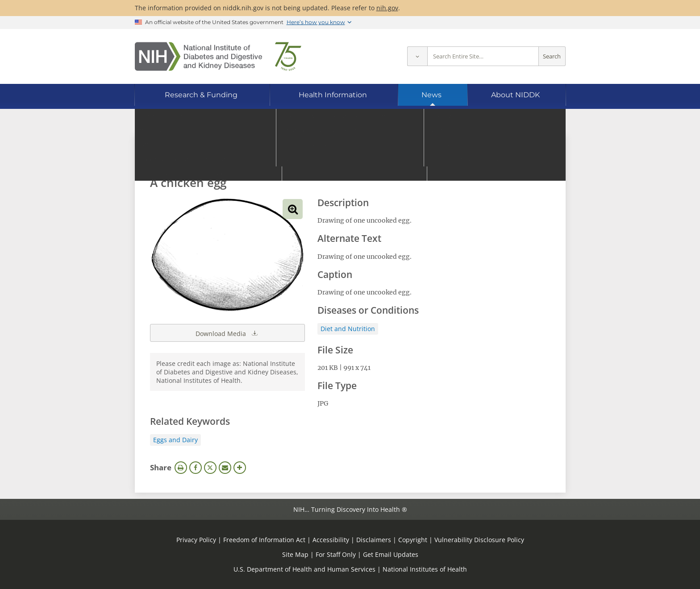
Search (552, 56)
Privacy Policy (196, 540)
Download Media (227, 333)
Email (225, 468)
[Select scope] (417, 56)
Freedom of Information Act (264, 540)
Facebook (196, 468)
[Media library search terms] (337, 158)
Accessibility (331, 540)
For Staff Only (336, 554)
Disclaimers (374, 540)
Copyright (413, 540)
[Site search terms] (483, 56)
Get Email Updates (391, 554)
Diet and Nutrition (348, 329)
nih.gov (387, 8)
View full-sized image (293, 209)
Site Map (295, 554)
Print (181, 468)
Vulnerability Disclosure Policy (479, 540)
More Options (240, 468)
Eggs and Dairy (175, 440)
